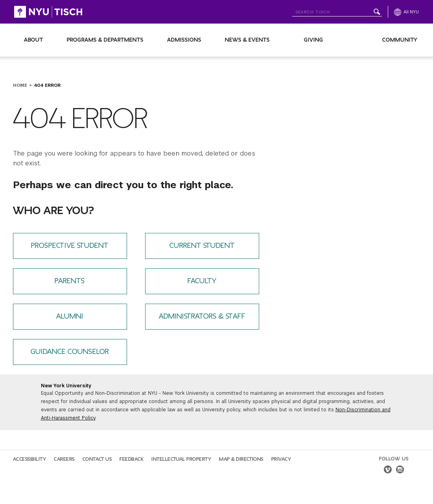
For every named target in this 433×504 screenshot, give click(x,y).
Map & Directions (241, 459)
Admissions (184, 40)
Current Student (202, 246)
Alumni (70, 316)
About (34, 40)
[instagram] (400, 471)
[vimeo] (388, 471)
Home (20, 85)
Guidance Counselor (70, 352)
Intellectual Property (181, 459)
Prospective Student (70, 246)
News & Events (247, 40)
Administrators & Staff (202, 316)
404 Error (47, 85)
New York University (66, 386)
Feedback (132, 459)
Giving (314, 40)
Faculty (202, 281)
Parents (70, 281)
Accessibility (30, 459)
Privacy (281, 459)
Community (400, 40)
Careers (64, 459)
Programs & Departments (105, 40)
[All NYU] (406, 12)
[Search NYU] (337, 10)
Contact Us (97, 459)
